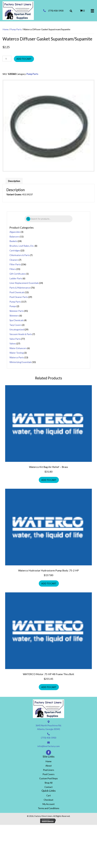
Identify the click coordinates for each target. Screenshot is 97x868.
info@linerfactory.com (49, 746)
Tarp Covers (15, 325)
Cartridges (15, 250)
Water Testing (17, 353)
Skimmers (14, 316)
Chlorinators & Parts (20, 255)
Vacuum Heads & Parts (21, 334)
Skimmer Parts (17, 311)
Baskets (13, 241)
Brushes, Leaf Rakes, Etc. (22, 246)
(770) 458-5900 (56, 11)
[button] (48, 752)
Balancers (14, 237)
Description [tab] (14, 181)
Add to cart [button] (49, 480)
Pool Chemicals (17, 292)
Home (6, 29)
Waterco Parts (17, 357)
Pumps (13, 306)
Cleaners (14, 260)
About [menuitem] (49, 766)
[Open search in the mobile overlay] (48, 219)
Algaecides (15, 232)
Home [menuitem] (48, 761)
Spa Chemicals (16, 320)
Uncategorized (17, 329)
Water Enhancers (18, 348)
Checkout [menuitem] (48, 800)
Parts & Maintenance (20, 288)
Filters (13, 269)
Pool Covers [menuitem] (48, 774)
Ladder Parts (16, 278)
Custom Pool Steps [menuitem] (48, 778)
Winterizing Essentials (20, 362)
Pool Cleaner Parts (19, 297)
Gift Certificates (18, 274)
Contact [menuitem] (48, 787)
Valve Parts (15, 339)
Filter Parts (15, 264)
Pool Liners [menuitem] (49, 770)
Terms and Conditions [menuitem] (49, 808)
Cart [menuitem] (49, 795)
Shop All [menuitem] (48, 783)
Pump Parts (15, 302)
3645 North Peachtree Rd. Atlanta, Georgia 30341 (48, 727)
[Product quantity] (7, 59)
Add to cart (24, 59)
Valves (13, 343)
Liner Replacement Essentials (24, 283)
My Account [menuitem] (48, 804)
